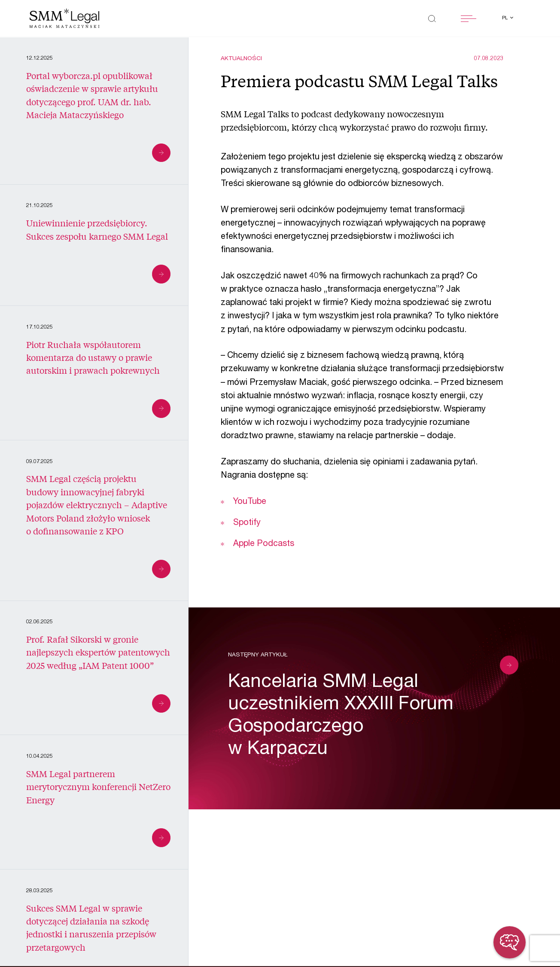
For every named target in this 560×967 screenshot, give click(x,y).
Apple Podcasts (264, 544)
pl (505, 18)
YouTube (250, 502)
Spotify (246, 523)
